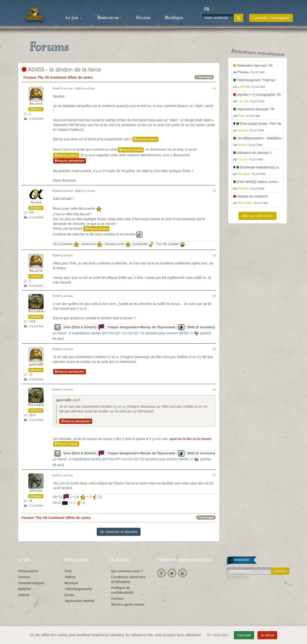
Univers (24, 577)
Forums (143, 18)
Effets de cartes (80, 77)
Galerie (24, 595)
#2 (214, 191)
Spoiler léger (145, 139)
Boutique (174, 18)
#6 (214, 390)
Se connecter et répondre (119, 532)
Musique (72, 583)
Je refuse (267, 635)
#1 (214, 88)
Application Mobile (80, 601)
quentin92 (36, 365)
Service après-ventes (128, 604)
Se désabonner (238, 577)
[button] (209, 10)
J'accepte (244, 635)
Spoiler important (70, 161)
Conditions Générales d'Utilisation (128, 579)
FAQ (68, 571)
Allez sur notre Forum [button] (257, 216)
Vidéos (70, 577)
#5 (214, 349)
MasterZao (36, 312)
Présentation (28, 571)
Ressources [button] (110, 18)
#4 (214, 296)
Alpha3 (36, 203)
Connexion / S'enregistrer (271, 18)
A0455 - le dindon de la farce (61, 69)
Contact (117, 598)
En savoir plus (218, 635)
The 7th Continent (52, 77)
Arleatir (36, 104)
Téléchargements (78, 589)
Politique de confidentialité (123, 590)
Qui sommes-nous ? (127, 571)
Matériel (25, 589)
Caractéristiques (31, 583)
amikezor (36, 491)
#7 (214, 475)
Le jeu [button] (74, 18)
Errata (70, 595)
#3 (214, 255)
